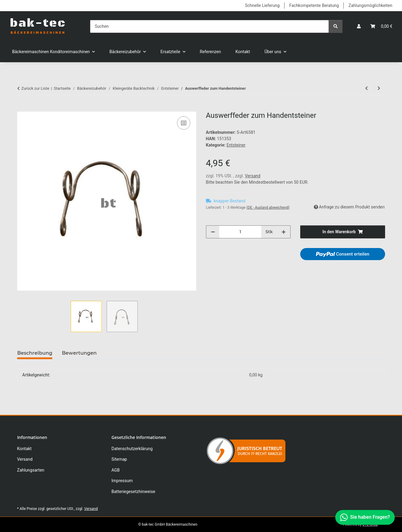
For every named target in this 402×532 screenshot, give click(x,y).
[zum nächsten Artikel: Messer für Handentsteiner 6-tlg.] (379, 88)
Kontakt (243, 52)
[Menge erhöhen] (284, 232)
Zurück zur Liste (35, 88)
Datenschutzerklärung (132, 449)
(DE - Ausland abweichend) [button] (268, 208)
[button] (359, 26)
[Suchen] (209, 26)
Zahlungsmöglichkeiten (370, 5)
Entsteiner (236, 145)
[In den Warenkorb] (22, 108)
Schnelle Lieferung (262, 5)
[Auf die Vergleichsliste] (184, 123)
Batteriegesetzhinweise (133, 492)
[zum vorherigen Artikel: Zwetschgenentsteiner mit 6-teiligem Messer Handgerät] (367, 88)
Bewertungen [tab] (79, 353)
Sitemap (119, 459)
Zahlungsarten (31, 470)
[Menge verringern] (213, 232)
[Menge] (240, 232)
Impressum (122, 481)
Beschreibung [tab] (35, 353)
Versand (253, 176)
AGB (116, 470)
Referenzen (211, 52)
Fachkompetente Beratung (314, 5)
